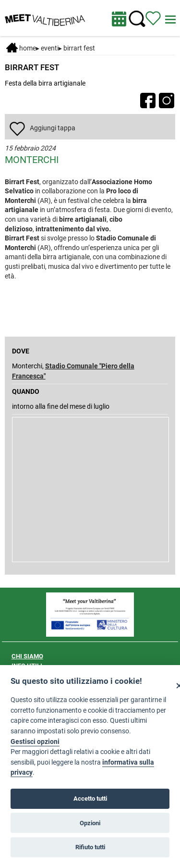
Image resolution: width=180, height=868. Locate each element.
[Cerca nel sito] (137, 19)
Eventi (50, 48)
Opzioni (90, 823)
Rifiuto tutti (90, 847)
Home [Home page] (21, 48)
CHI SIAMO (27, 656)
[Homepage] (45, 17)
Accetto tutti (90, 799)
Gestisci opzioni (35, 742)
